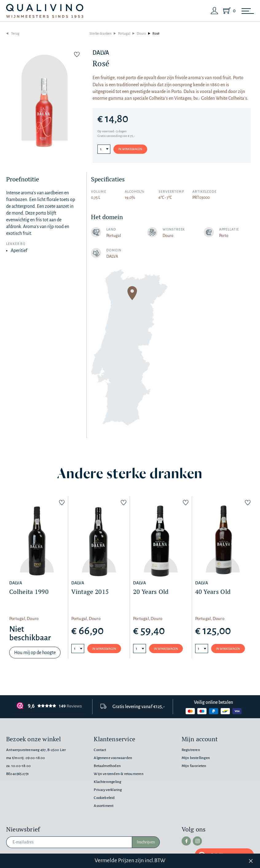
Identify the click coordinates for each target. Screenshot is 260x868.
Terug (15, 33)
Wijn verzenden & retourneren (118, 774)
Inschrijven (146, 842)
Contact (100, 750)
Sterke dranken (100, 33)
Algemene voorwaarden (113, 758)
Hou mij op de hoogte (35, 653)
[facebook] (186, 841)
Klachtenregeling (107, 782)
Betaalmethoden (107, 766)
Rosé (156, 33)
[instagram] (197, 841)
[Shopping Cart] (228, 11)
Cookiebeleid (104, 798)
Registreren (191, 750)
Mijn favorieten (194, 766)
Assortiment (104, 806)
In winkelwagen (130, 149)
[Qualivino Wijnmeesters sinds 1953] (45, 11)
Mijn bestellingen (196, 758)
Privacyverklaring (108, 790)
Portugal (124, 33)
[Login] (215, 11)
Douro (141, 33)
